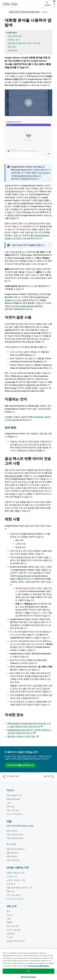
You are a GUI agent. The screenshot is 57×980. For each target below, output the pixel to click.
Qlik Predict (12, 856)
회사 (9, 911)
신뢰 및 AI (11, 884)
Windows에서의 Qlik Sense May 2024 (24, 12)
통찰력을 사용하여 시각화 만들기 (22, 736)
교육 (9, 803)
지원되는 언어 (13, 40)
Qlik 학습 (11, 806)
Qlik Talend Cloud (15, 834)
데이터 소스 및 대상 (15, 899)
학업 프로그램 (13, 926)
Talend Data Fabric (15, 838)
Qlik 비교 (11, 891)
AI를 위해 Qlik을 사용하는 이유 (20, 888)
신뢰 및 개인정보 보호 (16, 880)
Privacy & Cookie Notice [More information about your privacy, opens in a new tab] (39, 966)
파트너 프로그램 (14, 930)
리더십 (9, 915)
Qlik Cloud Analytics (16, 849)
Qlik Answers (13, 853)
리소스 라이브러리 (14, 814)
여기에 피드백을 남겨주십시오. (20, 765)
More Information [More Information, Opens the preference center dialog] (28, 977)
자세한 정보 (12, 50)
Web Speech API (12, 476)
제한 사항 (12, 47)
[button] (29, 103)
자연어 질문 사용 (15, 36)
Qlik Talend (12, 831)
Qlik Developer (13, 799)
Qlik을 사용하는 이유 (16, 873)
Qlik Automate (13, 860)
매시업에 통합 (27, 306)
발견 (45, 12)
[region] (28, 964)
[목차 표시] (5, 12)
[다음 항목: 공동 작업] (42, 777)
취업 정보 (11, 933)
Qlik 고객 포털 (13, 810)
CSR (9, 919)
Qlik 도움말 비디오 (15, 795)
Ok (28, 971)
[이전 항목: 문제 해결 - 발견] (15, 777)
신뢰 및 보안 (12, 876)
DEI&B (9, 922)
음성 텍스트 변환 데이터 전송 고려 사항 (24, 43)
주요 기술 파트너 (14, 895)
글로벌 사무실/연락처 (16, 941)
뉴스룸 (9, 937)
